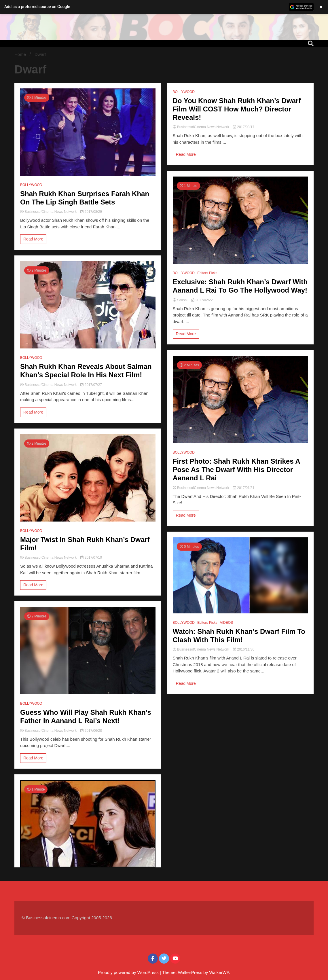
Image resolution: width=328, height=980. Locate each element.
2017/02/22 (202, 300)
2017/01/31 (244, 488)
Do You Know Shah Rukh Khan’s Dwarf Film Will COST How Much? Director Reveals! (237, 109)
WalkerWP (219, 972)
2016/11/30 (244, 649)
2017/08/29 (91, 212)
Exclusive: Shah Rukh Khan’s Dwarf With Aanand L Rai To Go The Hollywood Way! (240, 286)
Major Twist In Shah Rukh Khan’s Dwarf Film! (85, 544)
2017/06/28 (91, 731)
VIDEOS (226, 623)
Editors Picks (207, 273)
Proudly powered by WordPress (129, 972)
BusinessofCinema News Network (49, 212)
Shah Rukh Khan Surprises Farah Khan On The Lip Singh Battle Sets (85, 198)
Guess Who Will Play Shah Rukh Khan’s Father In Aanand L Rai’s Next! (86, 716)
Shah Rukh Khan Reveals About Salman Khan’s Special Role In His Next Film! (86, 371)
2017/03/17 (244, 127)
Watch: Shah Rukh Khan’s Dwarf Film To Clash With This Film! (239, 636)
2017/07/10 (91, 558)
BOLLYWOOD (31, 185)
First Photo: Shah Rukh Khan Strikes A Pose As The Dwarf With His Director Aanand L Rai (236, 470)
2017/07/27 (91, 385)
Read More (33, 239)
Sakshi (181, 300)
